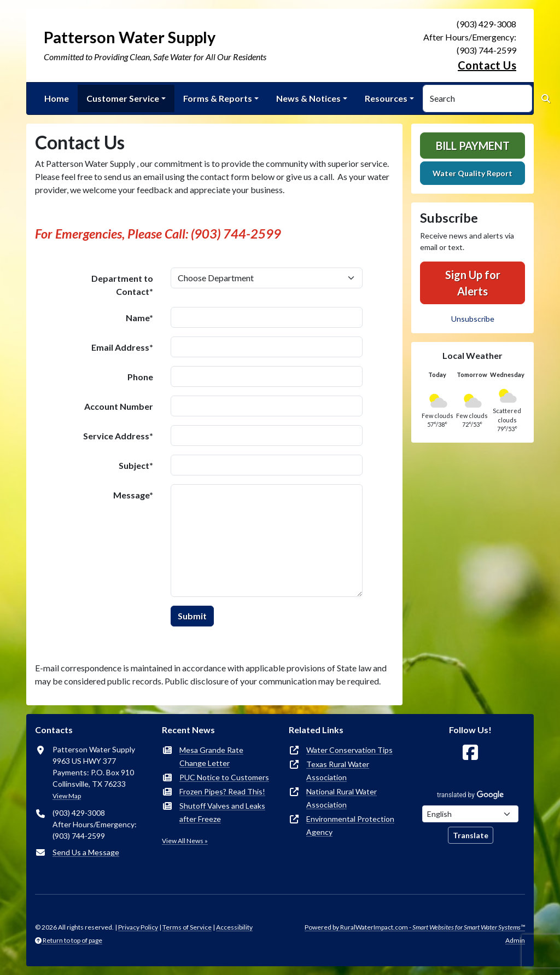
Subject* (136, 465)
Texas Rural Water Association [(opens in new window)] (338, 771)
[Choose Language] (470, 814)
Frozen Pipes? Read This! (222, 791)
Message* (133, 495)
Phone (140, 377)
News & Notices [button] (308, 98)
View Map (67, 796)
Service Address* (118, 436)
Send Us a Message (86, 852)
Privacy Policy (138, 927)
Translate (471, 835)
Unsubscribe (473, 319)
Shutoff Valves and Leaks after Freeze (222, 812)
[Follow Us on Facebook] (470, 753)
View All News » (185, 841)
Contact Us (487, 65)
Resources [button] (386, 98)
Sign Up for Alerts (473, 283)
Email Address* (122, 347)
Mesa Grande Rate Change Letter (211, 756)
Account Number (119, 406)
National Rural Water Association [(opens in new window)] (342, 798)
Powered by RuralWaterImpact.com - (415, 927)
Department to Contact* (122, 285)
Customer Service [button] (123, 98)
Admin (515, 940)
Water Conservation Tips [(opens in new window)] (349, 750)
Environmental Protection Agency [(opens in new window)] (350, 825)
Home (57, 98)
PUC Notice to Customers (224, 777)
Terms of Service (187, 927)
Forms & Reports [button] (218, 98)
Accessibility (234, 927)
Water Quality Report (472, 173)
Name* (139, 318)
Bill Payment (473, 146)
